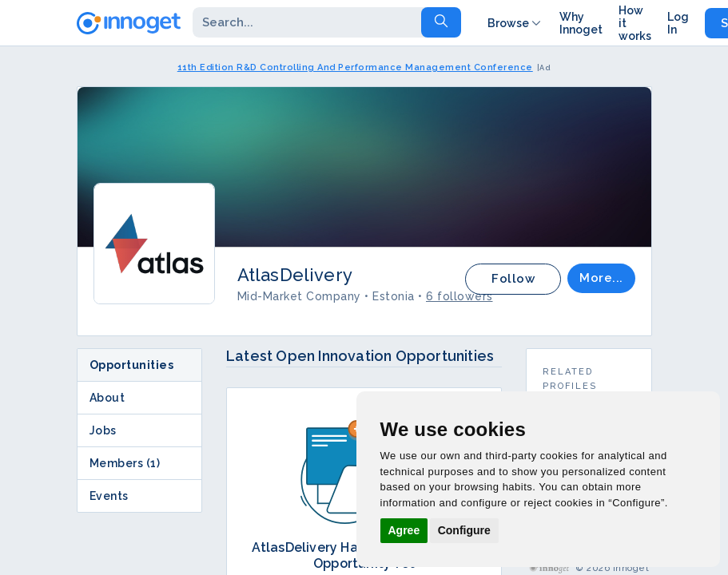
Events (109, 496)
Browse (515, 23)
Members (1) (125, 463)
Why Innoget (581, 23)
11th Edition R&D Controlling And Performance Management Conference (355, 67)
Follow (513, 279)
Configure (464, 530)
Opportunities (132, 365)
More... (601, 278)
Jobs (103, 430)
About (107, 398)
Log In (678, 23)
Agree (404, 530)
